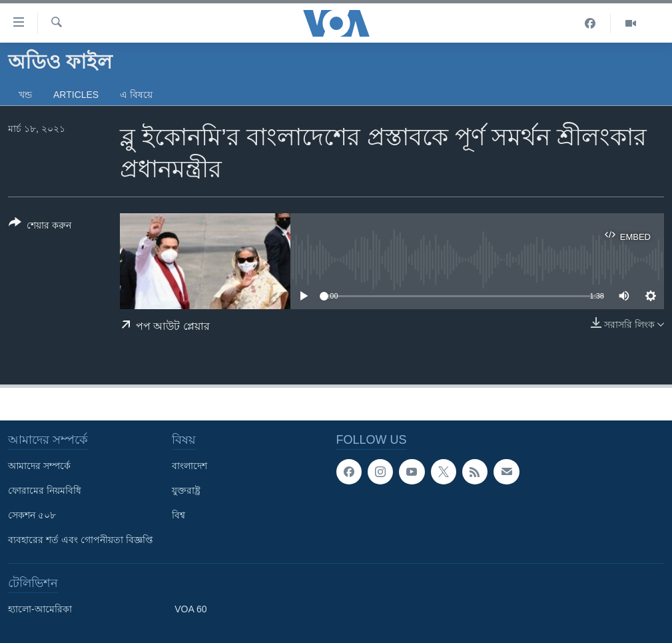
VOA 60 (190, 609)
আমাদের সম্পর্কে (39, 466)
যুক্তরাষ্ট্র (186, 490)
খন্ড (25, 95)
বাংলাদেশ (189, 466)
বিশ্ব (178, 515)
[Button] (40, 227)
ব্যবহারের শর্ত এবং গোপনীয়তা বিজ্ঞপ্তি (81, 540)
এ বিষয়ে (136, 95)
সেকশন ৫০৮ (32, 515)
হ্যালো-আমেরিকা (40, 609)
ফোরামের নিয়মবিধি (45, 490)
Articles (76, 95)
